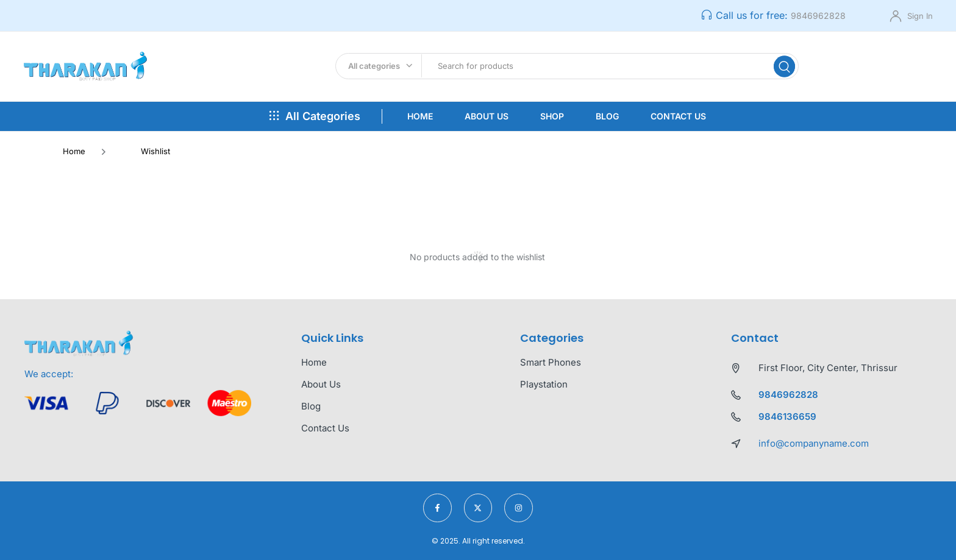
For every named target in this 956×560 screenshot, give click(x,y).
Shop (552, 116)
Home (420, 116)
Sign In (920, 16)
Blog (607, 116)
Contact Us (678, 116)
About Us (487, 116)
